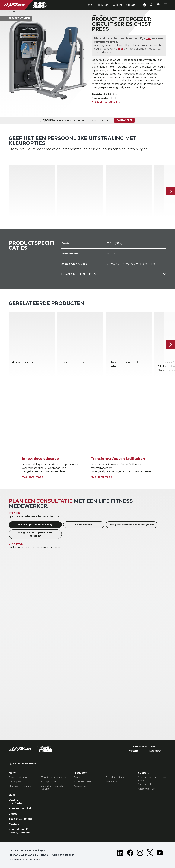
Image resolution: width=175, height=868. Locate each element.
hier (148, 38)
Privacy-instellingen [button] (33, 850)
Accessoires (80, 786)
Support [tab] (117, 5)
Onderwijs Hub (146, 789)
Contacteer (124, 120)
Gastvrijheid (15, 782)
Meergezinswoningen (21, 786)
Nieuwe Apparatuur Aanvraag (35, 525)
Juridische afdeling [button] (63, 855)
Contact (131, 5)
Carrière (14, 824)
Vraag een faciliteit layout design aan (132, 525)
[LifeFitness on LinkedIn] (120, 853)
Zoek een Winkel (20, 808)
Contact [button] (13, 850)
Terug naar (16, 12)
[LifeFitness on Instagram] (140, 853)
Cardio (77, 777)
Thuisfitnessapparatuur (54, 777)
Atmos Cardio (113, 782)
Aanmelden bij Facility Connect (19, 831)
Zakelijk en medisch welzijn (52, 787)
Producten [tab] (102, 5)
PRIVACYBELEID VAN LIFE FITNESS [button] (29, 855)
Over (12, 795)
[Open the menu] (166, 5)
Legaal (13, 814)
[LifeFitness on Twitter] (150, 853)
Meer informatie (33, 477)
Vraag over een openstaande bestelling (35, 534)
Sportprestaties (50, 782)
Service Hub (145, 784)
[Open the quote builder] (159, 5)
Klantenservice (84, 525)
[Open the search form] (151, 5)
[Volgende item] (171, 191)
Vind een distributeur (17, 802)
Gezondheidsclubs (19, 777)
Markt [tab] (89, 5)
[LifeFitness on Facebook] (130, 853)
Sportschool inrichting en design (152, 779)
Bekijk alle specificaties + (107, 102)
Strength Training (83, 782)
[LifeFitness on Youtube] (160, 853)
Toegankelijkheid (20, 819)
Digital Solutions (115, 777)
